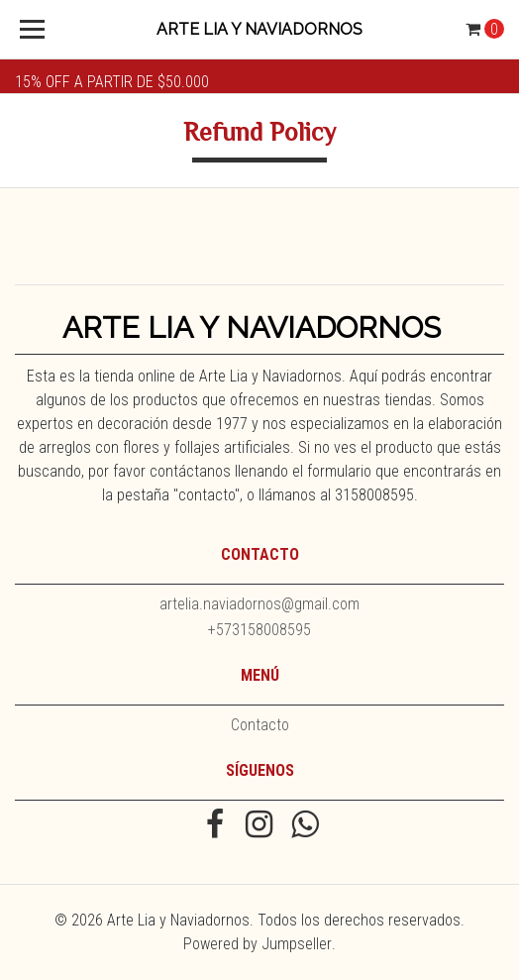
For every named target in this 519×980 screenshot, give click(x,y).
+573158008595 (259, 630)
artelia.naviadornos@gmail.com (259, 604)
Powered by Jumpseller (258, 944)
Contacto (260, 725)
